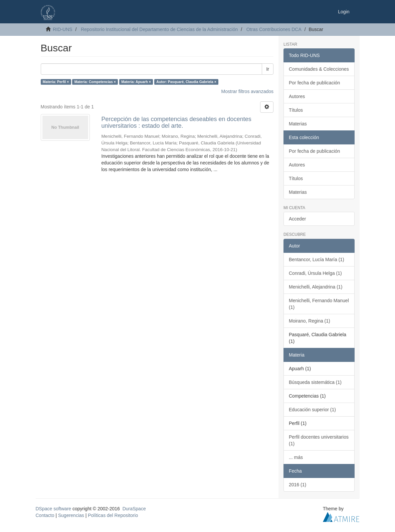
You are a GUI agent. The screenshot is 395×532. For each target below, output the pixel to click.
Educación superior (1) (312, 410)
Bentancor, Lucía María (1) (317, 259)
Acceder (297, 219)
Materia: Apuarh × (136, 82)
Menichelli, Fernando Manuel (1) (319, 304)
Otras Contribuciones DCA (274, 29)
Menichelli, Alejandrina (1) (316, 287)
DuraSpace (134, 509)
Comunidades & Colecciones (319, 69)
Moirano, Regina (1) (310, 321)
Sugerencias (71, 515)
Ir (268, 69)
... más (296, 457)
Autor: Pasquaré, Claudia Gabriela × (186, 82)
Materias (298, 124)
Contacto (45, 515)
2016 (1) (298, 485)
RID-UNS (62, 29)
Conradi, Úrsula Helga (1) (315, 273)
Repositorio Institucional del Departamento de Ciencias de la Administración (159, 29)
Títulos (296, 110)
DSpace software (54, 509)
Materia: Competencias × (95, 82)
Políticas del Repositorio (113, 515)
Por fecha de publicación (314, 83)
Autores (297, 96)
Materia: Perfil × (56, 82)
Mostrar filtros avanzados (247, 91)
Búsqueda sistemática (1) (315, 382)
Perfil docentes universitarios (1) (319, 440)
